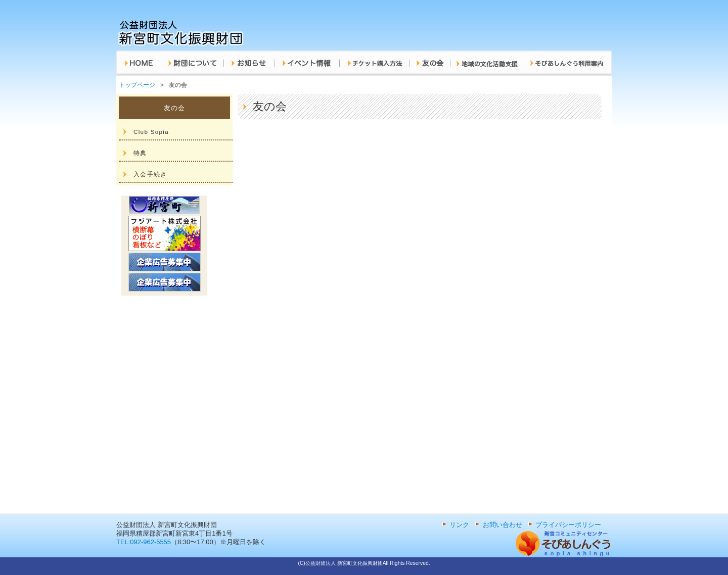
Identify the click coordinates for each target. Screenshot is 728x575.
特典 (140, 153)
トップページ (137, 85)
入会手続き (150, 174)
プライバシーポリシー (568, 525)
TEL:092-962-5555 (144, 542)
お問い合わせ (503, 525)
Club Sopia (151, 132)
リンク (459, 525)
